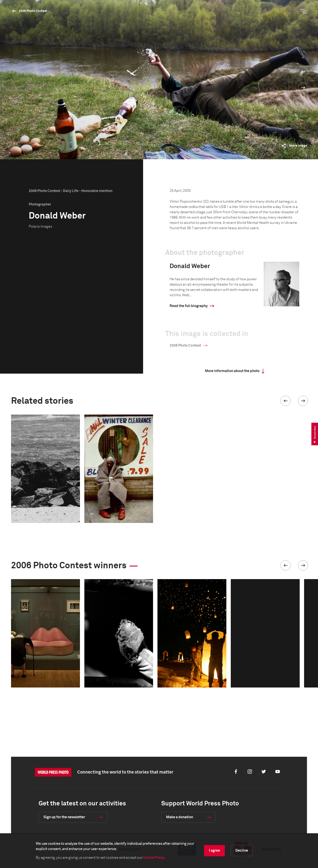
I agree (214, 851)
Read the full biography (189, 306)
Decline (242, 851)
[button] (286, 401)
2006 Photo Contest (33, 11)
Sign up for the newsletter (64, 817)
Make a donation (180, 817)
